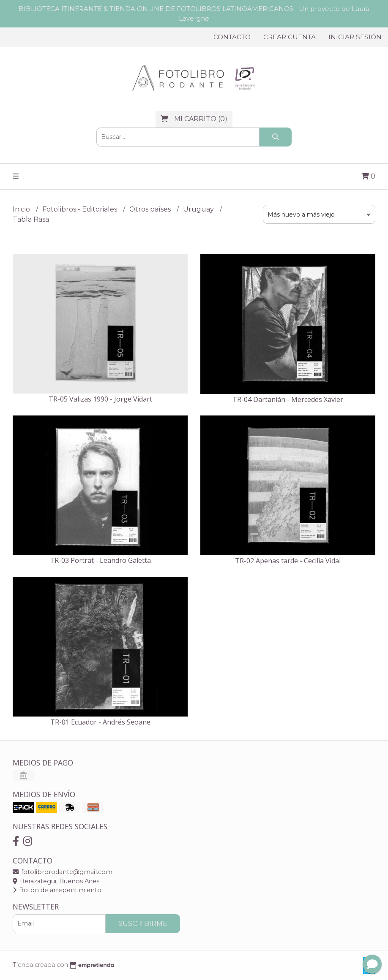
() (194, 119)
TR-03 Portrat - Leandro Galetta (100, 560)
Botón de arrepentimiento (57, 890)
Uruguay (199, 209)
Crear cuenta (290, 37)
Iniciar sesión (355, 37)
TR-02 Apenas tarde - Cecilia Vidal (288, 561)
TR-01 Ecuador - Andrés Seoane (100, 722)
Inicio (22, 209)
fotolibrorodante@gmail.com (63, 872)
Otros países (151, 209)
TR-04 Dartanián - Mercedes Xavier (288, 399)
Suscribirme (143, 924)
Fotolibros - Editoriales (81, 209)
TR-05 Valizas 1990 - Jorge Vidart (100, 399)
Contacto (232, 37)
